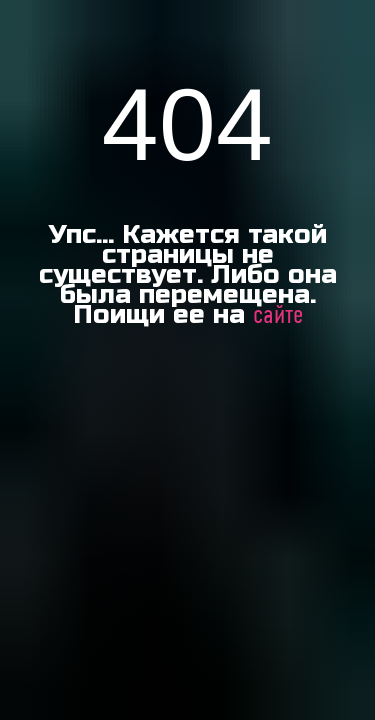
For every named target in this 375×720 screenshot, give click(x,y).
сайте (278, 316)
